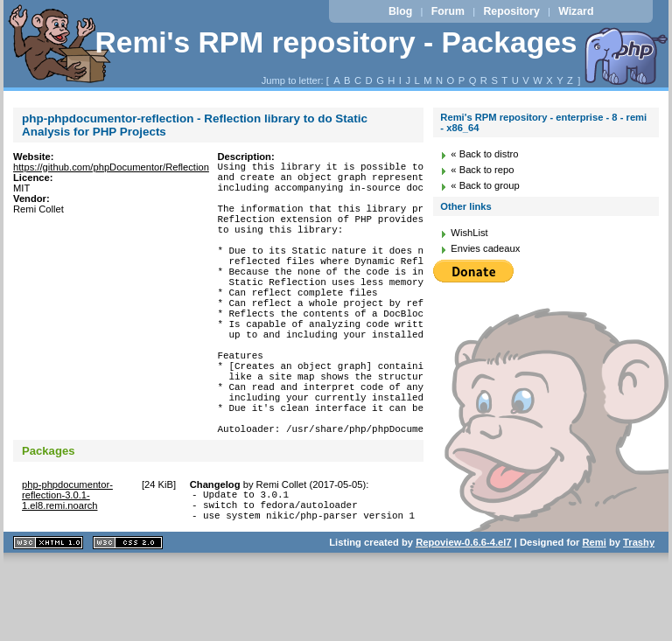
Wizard (576, 11)
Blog (400, 11)
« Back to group (485, 185)
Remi (594, 618)
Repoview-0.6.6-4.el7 (463, 618)
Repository (511, 11)
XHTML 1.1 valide (48, 619)
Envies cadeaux (485, 248)
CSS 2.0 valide (128, 619)
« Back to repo (482, 170)
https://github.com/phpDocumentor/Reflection (111, 167)
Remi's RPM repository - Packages (336, 42)
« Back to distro (484, 154)
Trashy (639, 618)
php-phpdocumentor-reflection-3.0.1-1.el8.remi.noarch (67, 563)
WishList (469, 233)
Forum (448, 11)
